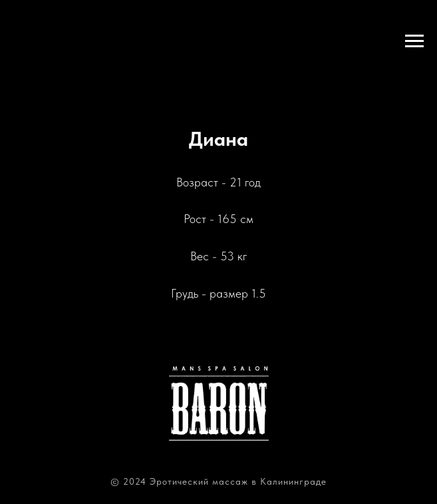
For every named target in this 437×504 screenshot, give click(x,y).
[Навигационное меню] (414, 41)
